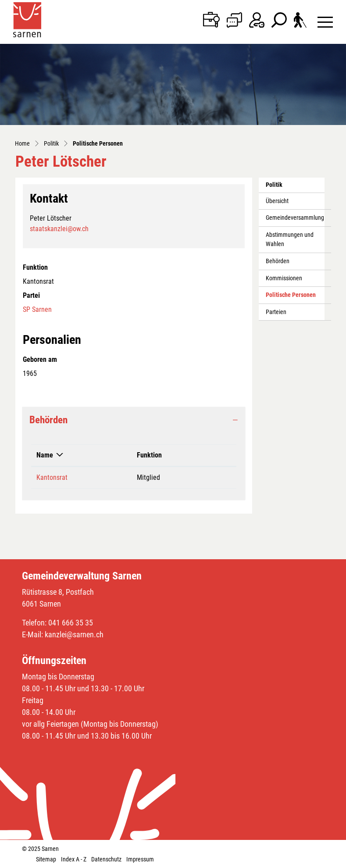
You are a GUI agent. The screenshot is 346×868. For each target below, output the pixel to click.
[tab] (134, 420)
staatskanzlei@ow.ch (59, 229)
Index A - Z (74, 859)
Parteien (276, 312)
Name (45, 455)
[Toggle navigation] (325, 22)
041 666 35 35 (71, 623)
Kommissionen (284, 278)
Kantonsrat (52, 477)
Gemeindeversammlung (295, 218)
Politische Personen (291, 297)
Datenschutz (106, 859)
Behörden (278, 261)
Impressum (140, 859)
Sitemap (46, 859)
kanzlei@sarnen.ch (74, 634)
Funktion (149, 455)
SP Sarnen (37, 309)
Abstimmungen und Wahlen (290, 240)
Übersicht (277, 201)
